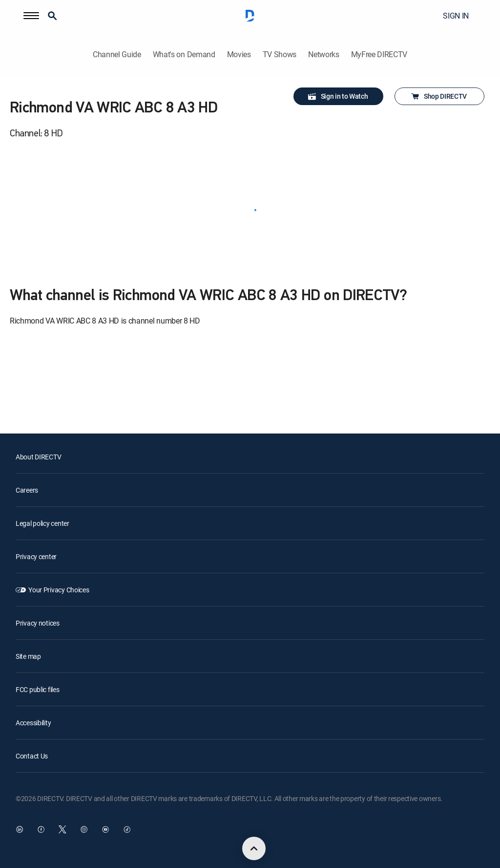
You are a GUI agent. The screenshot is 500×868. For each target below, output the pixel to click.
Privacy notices (38, 623)
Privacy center (36, 556)
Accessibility (33, 723)
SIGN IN (456, 16)
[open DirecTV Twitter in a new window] (62, 829)
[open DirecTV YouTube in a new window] (105, 829)
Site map (28, 656)
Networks (323, 54)
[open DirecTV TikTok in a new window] (127, 829)
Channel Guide (117, 54)
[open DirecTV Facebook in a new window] (41, 829)
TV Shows (280, 54)
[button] (31, 16)
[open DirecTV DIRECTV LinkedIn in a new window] (20, 829)
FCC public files (38, 689)
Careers (27, 490)
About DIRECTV (38, 457)
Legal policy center (42, 523)
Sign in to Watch (338, 96)
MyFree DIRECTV (379, 54)
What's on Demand (184, 54)
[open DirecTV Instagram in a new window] (84, 829)
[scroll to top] (254, 848)
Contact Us (32, 756)
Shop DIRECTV (438, 96)
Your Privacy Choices (59, 590)
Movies (239, 54)
